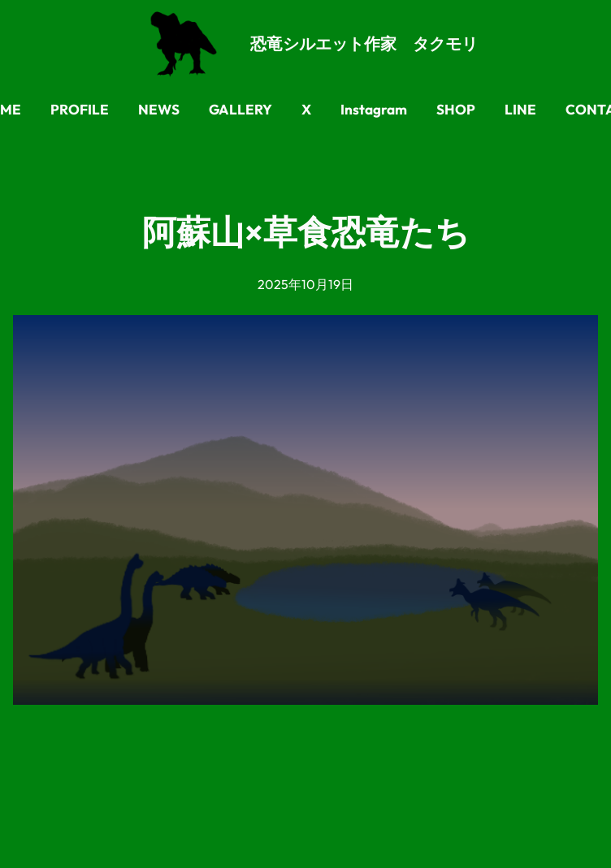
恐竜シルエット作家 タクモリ (364, 43)
